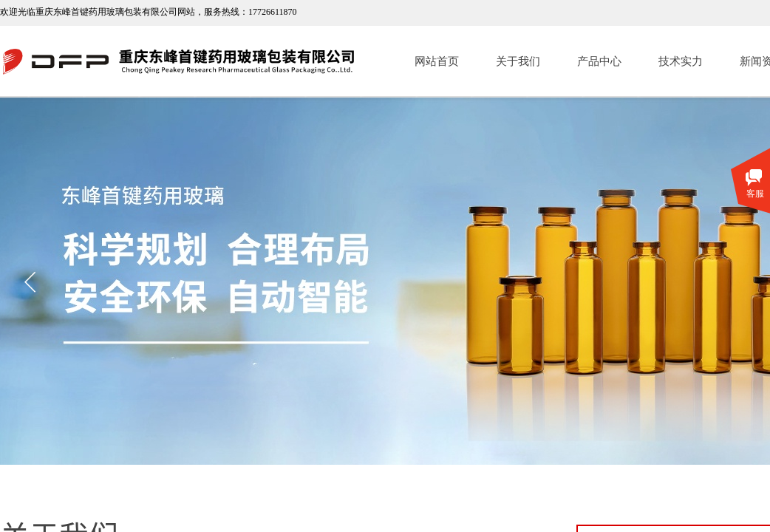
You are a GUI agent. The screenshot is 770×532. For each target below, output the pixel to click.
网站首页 (437, 61)
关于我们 (518, 61)
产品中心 (599, 61)
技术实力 (681, 61)
